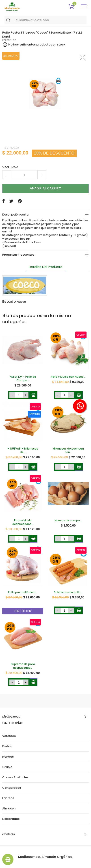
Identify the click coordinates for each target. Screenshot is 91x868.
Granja (7, 767)
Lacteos (8, 798)
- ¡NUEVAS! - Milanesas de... (23, 450)
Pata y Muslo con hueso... (68, 377)
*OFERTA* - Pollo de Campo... (23, 379)
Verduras (9, 736)
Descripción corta (15, 215)
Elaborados (11, 819)
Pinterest (20, 201)
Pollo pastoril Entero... (23, 592)
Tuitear (11, 201)
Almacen (9, 809)
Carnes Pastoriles (15, 777)
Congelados (12, 788)
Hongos (8, 757)
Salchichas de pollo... (68, 592)
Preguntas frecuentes (18, 255)
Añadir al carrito (46, 188)
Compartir (3, 201)
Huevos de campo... (68, 520)
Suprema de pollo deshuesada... (23, 666)
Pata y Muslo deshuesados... (23, 522)
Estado (9, 302)
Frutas (7, 746)
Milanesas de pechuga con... (68, 450)
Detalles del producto (45, 267)
